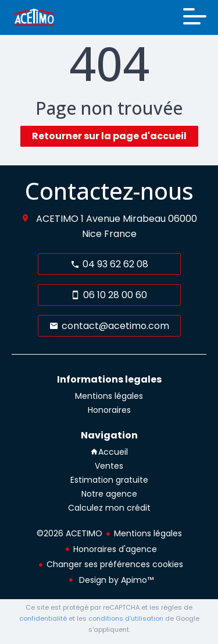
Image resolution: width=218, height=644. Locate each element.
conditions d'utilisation (126, 618)
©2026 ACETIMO (69, 533)
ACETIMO (57, 219)
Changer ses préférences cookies (115, 564)
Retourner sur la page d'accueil (109, 136)
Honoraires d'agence (115, 549)
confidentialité (43, 618)
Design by (115, 580)
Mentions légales (148, 533)
